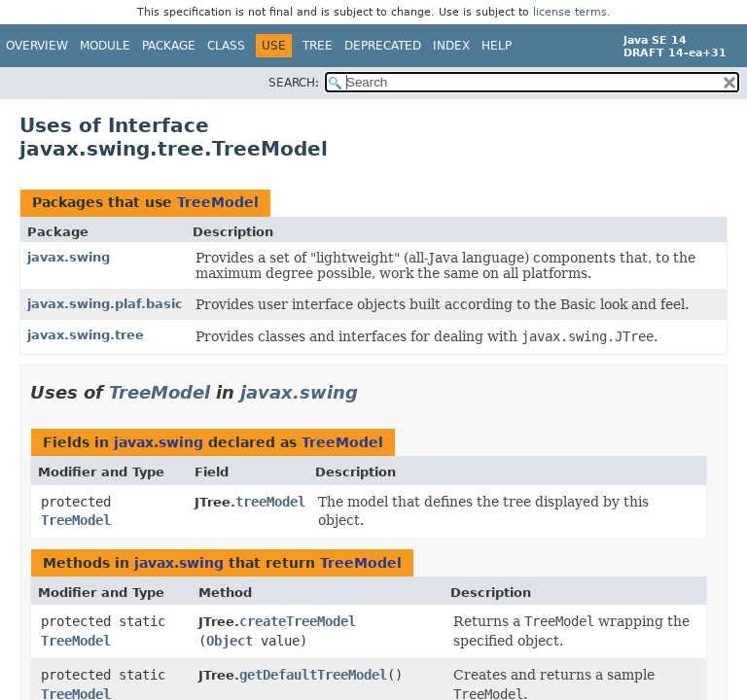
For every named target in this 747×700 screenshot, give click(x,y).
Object (230, 641)
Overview (37, 46)
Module (105, 46)
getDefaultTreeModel (313, 675)
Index (451, 46)
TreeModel (218, 202)
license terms (570, 12)
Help (497, 46)
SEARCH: (294, 83)
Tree (318, 46)
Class (226, 46)
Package (169, 46)
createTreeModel (298, 621)
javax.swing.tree (86, 335)
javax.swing (69, 257)
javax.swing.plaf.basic (105, 304)
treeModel (270, 502)
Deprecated (383, 46)
